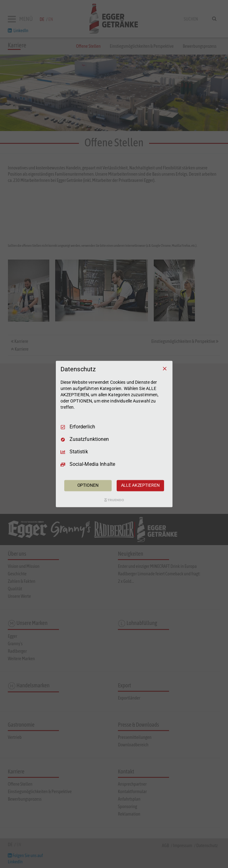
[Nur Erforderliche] (165, 368)
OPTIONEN (88, 485)
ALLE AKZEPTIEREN (140, 485)
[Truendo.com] (114, 500)
